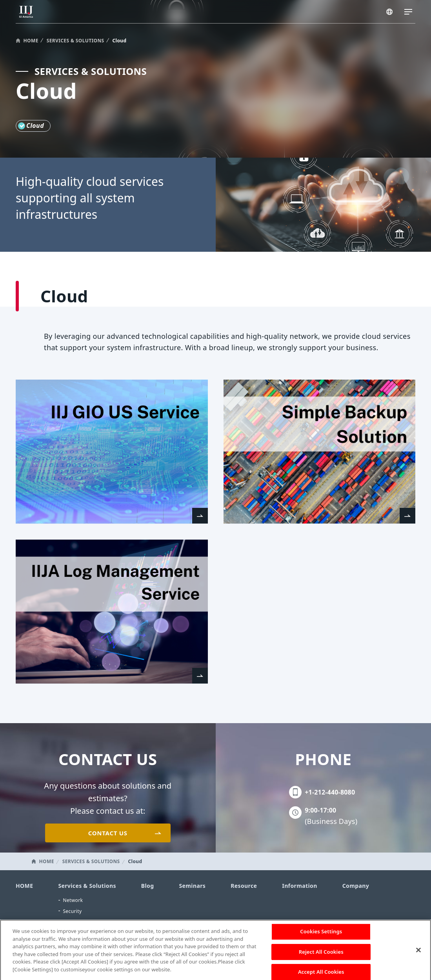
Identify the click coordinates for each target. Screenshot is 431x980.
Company (356, 886)
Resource (244, 886)
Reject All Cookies (321, 955)
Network (73, 900)
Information (299, 886)
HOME (31, 41)
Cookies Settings (321, 935)
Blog (148, 886)
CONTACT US (108, 833)
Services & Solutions (87, 886)
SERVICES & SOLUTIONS (75, 41)
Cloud (70, 922)
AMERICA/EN (390, 13)
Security (72, 911)
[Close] (418, 954)
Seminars (192, 886)
